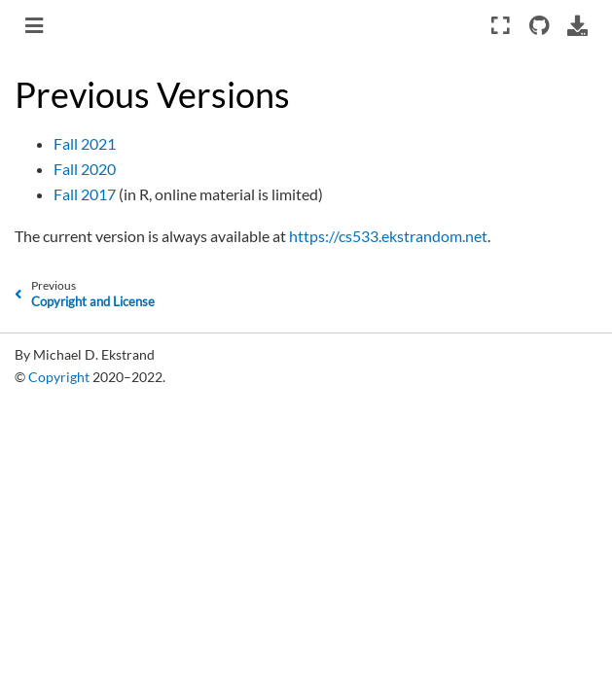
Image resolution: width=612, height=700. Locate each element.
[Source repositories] (539, 25)
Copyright (59, 377)
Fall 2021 (85, 143)
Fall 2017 (85, 194)
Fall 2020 (85, 169)
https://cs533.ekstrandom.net (388, 236)
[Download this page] (577, 25)
